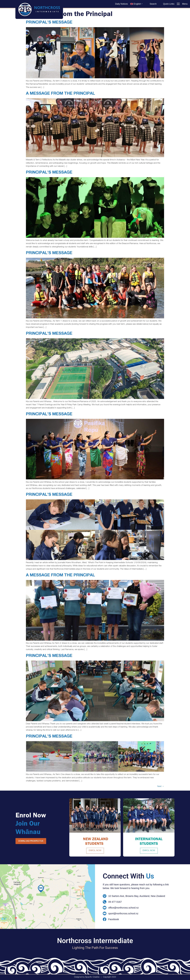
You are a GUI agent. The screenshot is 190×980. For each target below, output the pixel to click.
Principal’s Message (49, 23)
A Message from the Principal (60, 94)
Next (161, 787)
